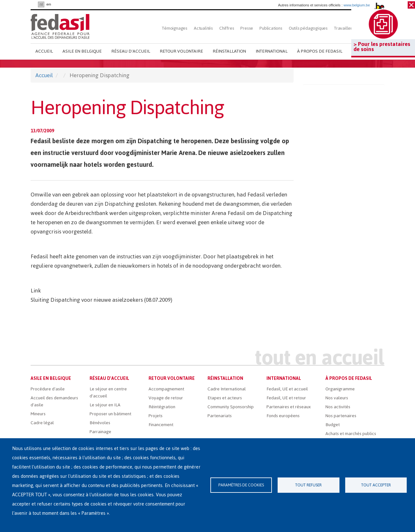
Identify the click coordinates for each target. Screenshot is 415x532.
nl (41, 4)
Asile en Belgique (82, 51)
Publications (271, 28)
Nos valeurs (337, 398)
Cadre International (227, 389)
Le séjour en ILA (105, 405)
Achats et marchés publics (351, 434)
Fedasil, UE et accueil (287, 389)
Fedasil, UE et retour (286, 398)
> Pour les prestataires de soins (382, 47)
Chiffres (227, 28)
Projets (156, 416)
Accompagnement (166, 389)
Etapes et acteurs (225, 398)
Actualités (203, 28)
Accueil (44, 51)
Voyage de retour (166, 398)
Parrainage (100, 432)
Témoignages (175, 28)
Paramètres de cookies (241, 485)
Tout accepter (376, 485)
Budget (333, 425)
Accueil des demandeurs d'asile (54, 401)
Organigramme (340, 389)
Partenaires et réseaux (289, 407)
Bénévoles (100, 423)
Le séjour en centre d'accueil (108, 392)
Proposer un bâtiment (110, 414)
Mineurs (38, 414)
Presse (247, 28)
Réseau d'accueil (131, 51)
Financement (161, 425)
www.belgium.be (357, 5)
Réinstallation (229, 51)
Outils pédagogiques (308, 28)
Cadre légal (42, 423)
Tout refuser (308, 485)
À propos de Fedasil (320, 51)
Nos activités (338, 407)
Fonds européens (283, 416)
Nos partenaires (341, 416)
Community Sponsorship (231, 407)
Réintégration (162, 407)
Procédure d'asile (48, 389)
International (272, 51)
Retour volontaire (181, 51)
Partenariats (220, 416)
